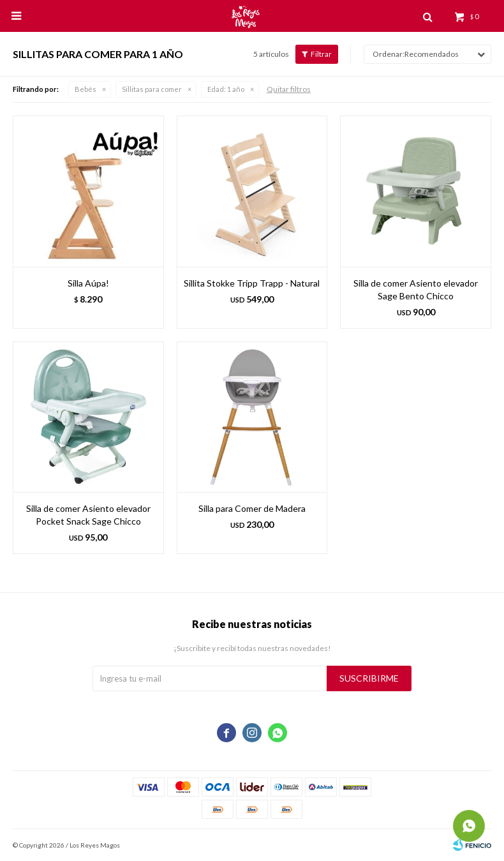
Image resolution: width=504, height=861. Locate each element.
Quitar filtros (289, 89)
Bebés (85, 89)
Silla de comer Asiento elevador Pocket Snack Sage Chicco (88, 515)
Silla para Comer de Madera (252, 508)
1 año (226, 89)
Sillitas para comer (152, 89)
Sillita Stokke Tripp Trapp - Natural (252, 283)
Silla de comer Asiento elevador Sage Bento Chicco (416, 289)
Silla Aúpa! (88, 283)
